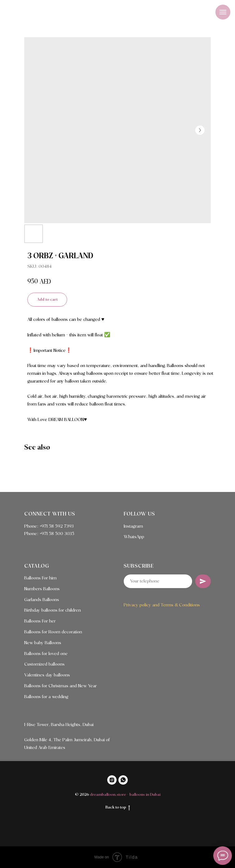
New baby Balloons (43, 643)
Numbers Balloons (42, 589)
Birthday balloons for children (53, 610)
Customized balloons (44, 664)
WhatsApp (134, 537)
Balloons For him (40, 578)
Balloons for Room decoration (53, 632)
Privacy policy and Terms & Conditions (162, 605)
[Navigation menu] (223, 12)
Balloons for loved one (46, 654)
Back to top (118, 808)
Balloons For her (40, 621)
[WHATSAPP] (123, 780)
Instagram (133, 526)
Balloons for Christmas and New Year (60, 686)
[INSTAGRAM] (112, 780)
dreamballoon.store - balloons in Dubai (125, 795)
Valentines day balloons (47, 675)
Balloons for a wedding (46, 697)
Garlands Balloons (42, 600)
